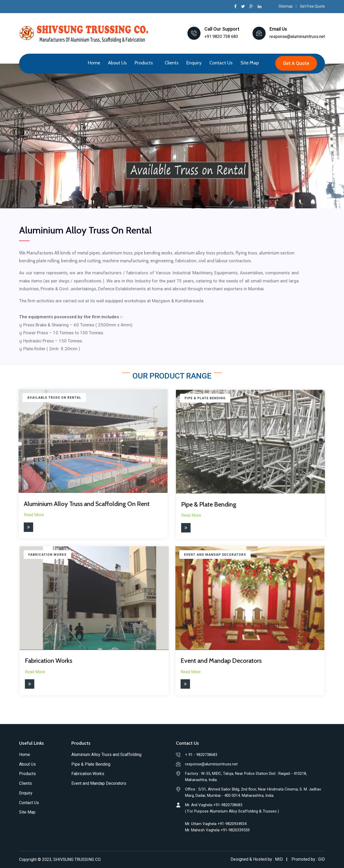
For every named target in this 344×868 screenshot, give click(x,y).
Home (94, 63)
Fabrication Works (53, 661)
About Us (117, 63)
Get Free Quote (313, 6)
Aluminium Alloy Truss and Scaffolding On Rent (82, 504)
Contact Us (221, 63)
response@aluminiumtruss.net (297, 37)
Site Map (250, 63)
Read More (30, 515)
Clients (172, 63)
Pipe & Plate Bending (209, 508)
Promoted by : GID (308, 859)
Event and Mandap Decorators (217, 661)
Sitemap (286, 6)
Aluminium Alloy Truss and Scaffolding (106, 755)
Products (144, 63)
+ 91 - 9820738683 (201, 755)
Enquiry (194, 63)
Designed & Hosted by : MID (257, 859)
